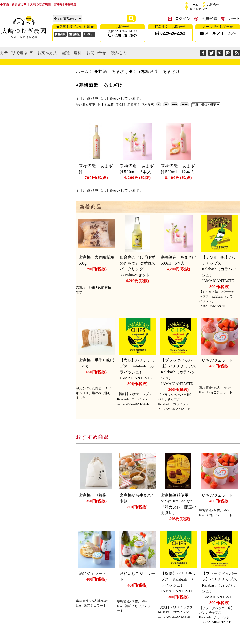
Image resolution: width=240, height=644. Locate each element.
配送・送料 (72, 53)
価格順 (120, 105)
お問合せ (213, 5)
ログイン (183, 18)
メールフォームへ (218, 33)
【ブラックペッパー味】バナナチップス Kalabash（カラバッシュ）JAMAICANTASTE (180, 372)
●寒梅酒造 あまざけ (159, 72)
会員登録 (209, 18)
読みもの (119, 53)
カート (234, 18)
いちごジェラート (217, 360)
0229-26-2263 (170, 33)
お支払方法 (47, 53)
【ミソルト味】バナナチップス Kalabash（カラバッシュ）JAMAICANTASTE (220, 269)
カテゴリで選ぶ (16, 53)
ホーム (194, 5)
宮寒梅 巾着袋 (93, 495)
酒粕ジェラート (93, 573)
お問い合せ (96, 53)
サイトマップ (198, 9)
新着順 (132, 105)
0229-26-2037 (123, 36)
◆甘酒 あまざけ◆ (114, 72)
